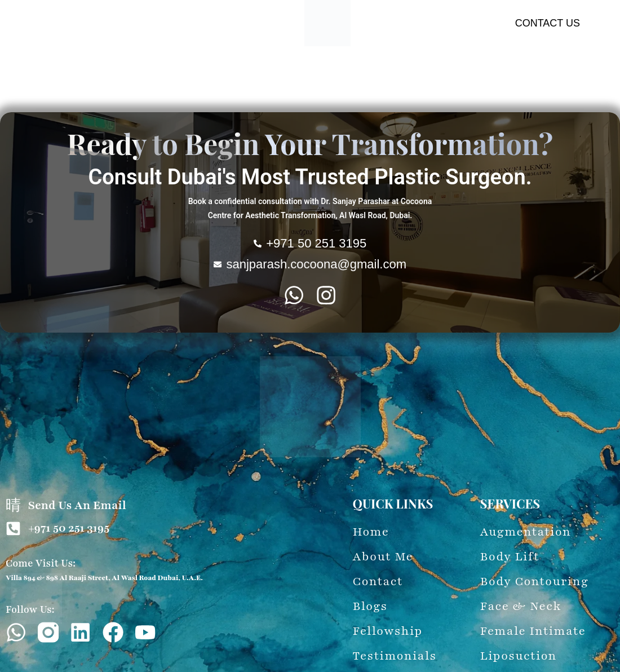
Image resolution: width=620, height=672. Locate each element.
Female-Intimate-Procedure (387, 74)
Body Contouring (223, 74)
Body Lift (159, 74)
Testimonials (369, 94)
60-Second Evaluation (215, 94)
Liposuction (478, 74)
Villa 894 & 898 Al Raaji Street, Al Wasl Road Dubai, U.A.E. (104, 578)
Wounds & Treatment (555, 74)
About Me (42, 74)
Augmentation (102, 74)
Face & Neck (295, 74)
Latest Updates (302, 94)
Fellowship (428, 94)
